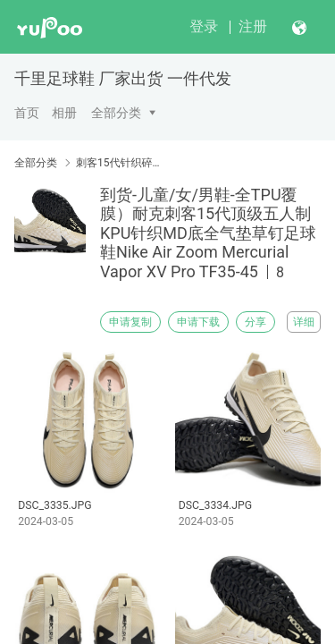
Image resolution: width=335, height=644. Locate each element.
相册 (64, 113)
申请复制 (130, 322)
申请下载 (198, 322)
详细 (304, 322)
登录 (204, 26)
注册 (253, 26)
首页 (27, 113)
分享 (255, 322)
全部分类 (116, 113)
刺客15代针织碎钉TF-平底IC (123, 163)
